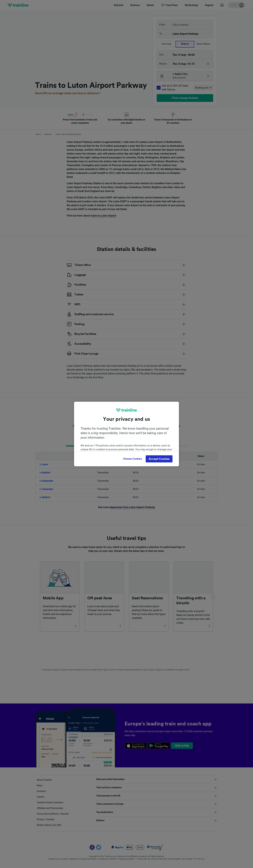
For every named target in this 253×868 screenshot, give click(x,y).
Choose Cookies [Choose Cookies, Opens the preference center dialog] (132, 459)
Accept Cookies (159, 459)
